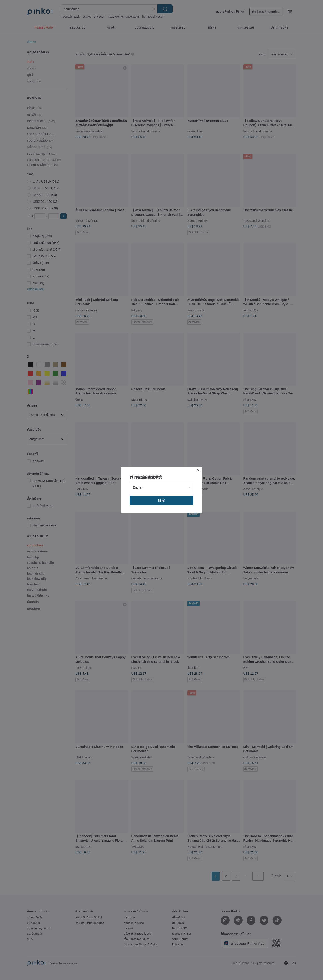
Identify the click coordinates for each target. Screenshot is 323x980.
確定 (161, 500)
